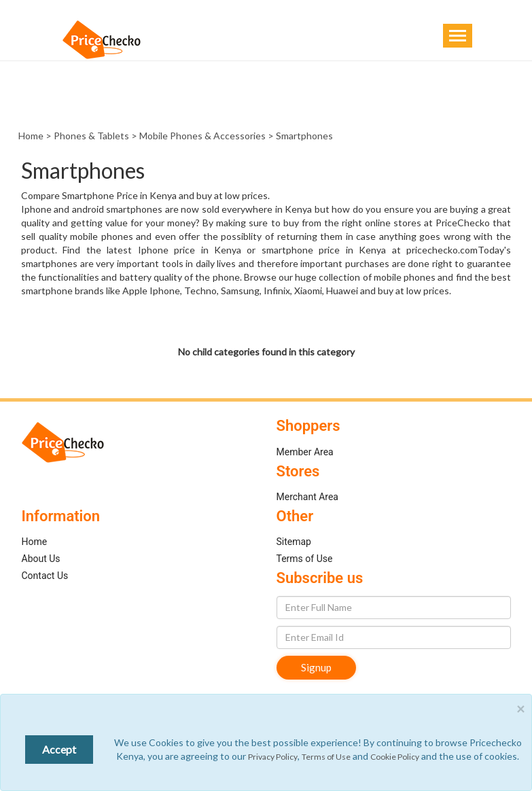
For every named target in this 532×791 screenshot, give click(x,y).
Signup (316, 667)
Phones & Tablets (91, 136)
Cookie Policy (395, 757)
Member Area (305, 452)
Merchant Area (308, 497)
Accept (59, 749)
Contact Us (45, 576)
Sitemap (294, 542)
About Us (41, 559)
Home (31, 136)
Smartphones (304, 136)
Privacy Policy (273, 757)
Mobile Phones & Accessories (202, 136)
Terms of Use (305, 559)
